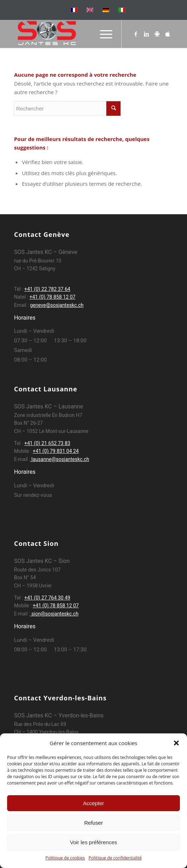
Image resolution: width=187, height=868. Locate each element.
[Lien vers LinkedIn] (146, 34)
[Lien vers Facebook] (136, 34)
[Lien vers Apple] (168, 34)
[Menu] (103, 34)
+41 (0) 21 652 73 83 (47, 443)
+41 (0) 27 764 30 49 (47, 598)
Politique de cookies (65, 858)
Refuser (94, 823)
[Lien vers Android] (157, 34)
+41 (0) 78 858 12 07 (52, 297)
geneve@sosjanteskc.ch (57, 305)
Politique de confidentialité (115, 858)
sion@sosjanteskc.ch (54, 614)
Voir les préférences (94, 842)
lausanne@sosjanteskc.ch (60, 459)
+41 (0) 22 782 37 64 (47, 289)
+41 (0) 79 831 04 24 (56, 451)
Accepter (93, 803)
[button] (176, 743)
